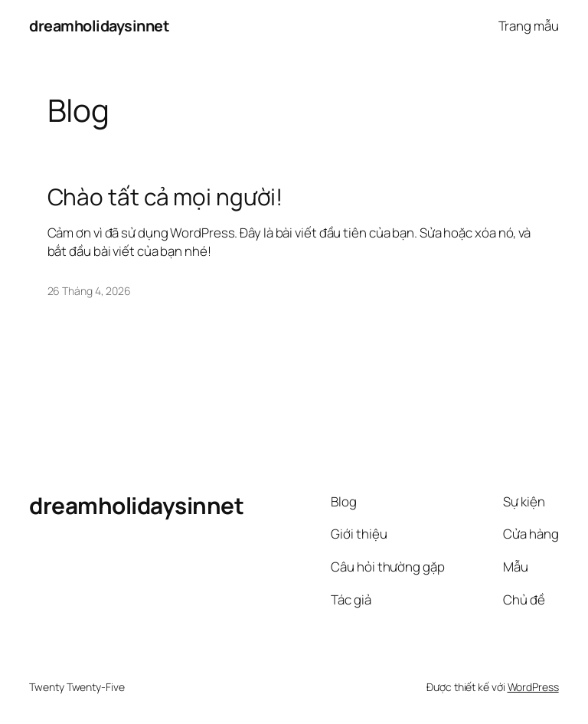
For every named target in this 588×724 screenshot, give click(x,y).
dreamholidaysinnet (99, 26)
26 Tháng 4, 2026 (89, 291)
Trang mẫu (529, 26)
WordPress (533, 687)
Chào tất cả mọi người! (165, 197)
